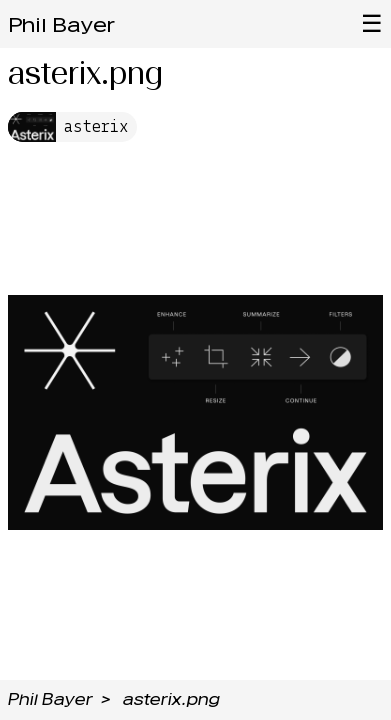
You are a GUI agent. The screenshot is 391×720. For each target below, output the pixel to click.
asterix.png (171, 699)
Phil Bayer (61, 25)
